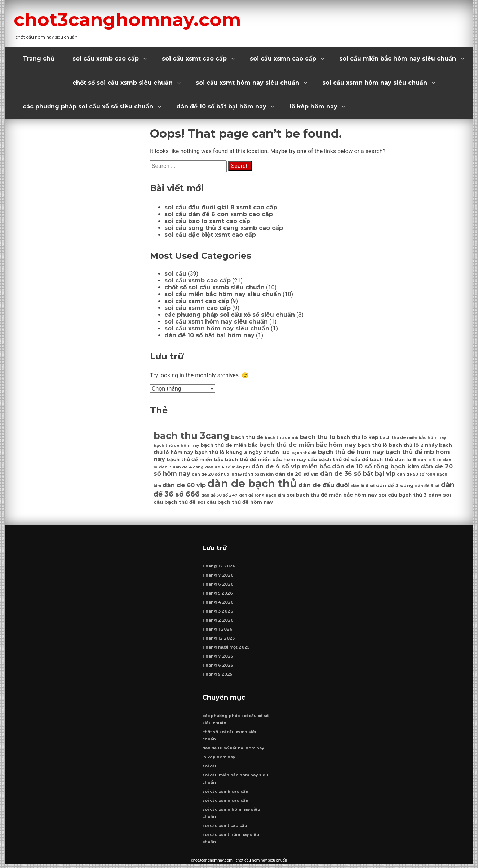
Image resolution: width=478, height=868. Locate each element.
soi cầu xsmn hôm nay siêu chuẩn (375, 83)
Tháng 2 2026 (218, 622)
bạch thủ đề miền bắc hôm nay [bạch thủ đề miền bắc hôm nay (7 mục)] (265, 459)
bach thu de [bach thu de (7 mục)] (247, 437)
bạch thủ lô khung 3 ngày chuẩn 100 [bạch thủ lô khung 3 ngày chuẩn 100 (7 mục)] (242, 452)
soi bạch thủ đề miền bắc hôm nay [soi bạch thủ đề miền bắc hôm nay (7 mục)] (332, 495)
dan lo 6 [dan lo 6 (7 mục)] (406, 459)
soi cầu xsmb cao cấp (106, 59)
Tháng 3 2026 (218, 613)
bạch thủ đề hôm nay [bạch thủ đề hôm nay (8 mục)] (351, 452)
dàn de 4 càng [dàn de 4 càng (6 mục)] (188, 467)
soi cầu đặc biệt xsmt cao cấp (210, 235)
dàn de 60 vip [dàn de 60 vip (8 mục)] (184, 485)
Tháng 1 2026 (218, 631)
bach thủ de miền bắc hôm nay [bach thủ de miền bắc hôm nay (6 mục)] (413, 438)
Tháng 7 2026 (218, 577)
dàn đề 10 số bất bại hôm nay (221, 106)
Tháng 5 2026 (218, 595)
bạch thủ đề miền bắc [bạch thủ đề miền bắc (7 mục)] (195, 459)
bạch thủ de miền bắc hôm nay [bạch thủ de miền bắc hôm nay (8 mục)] (308, 445)
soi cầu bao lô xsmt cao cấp (207, 221)
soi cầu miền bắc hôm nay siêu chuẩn (398, 59)
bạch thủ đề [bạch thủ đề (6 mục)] (304, 453)
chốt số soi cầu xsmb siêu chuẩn (123, 83)
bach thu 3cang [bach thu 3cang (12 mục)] (192, 435)
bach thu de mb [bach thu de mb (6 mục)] (282, 438)
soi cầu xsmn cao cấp (283, 59)
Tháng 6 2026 (218, 586)
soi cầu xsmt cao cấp (194, 59)
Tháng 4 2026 (218, 604)
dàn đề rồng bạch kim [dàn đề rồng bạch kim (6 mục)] (262, 495)
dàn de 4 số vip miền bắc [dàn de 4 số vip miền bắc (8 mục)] (291, 466)
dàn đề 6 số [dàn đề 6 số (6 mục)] (427, 486)
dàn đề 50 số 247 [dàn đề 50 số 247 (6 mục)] (219, 495)
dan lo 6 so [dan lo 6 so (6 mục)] (430, 460)
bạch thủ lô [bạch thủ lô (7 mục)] (373, 445)
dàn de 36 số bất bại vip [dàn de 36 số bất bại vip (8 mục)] (358, 473)
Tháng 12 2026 (219, 568)
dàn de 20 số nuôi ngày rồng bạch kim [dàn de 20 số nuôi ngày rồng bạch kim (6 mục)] (233, 474)
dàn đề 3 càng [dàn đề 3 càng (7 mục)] (395, 485)
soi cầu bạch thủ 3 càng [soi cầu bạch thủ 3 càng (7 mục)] (410, 495)
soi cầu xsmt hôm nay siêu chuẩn (247, 83)
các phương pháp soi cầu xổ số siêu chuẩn (88, 106)
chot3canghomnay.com (139, 19)
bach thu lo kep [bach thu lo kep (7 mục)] (358, 437)
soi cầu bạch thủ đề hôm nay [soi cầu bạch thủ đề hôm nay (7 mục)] (235, 502)
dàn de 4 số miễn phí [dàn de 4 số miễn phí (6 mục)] (227, 467)
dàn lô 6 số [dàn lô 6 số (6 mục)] (363, 486)
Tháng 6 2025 (218, 667)
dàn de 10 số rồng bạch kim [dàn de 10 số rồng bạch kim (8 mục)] (376, 466)
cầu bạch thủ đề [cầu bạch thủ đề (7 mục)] (329, 459)
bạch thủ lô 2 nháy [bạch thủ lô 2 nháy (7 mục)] (413, 445)
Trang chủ (39, 59)
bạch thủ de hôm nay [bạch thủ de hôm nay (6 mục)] (176, 446)
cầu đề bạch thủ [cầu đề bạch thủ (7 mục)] (372, 459)
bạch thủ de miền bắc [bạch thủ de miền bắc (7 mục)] (229, 445)
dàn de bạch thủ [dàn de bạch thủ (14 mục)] (252, 483)
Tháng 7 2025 (218, 658)
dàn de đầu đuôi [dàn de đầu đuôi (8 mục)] (324, 485)
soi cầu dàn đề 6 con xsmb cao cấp (219, 214)
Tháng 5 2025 (218, 676)
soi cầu (175, 274)
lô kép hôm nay (313, 106)
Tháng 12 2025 (219, 640)
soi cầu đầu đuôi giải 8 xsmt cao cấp (221, 207)
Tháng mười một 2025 (226, 649)
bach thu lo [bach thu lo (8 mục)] (318, 437)
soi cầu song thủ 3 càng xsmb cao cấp (224, 228)
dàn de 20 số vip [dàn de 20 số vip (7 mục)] (297, 474)
